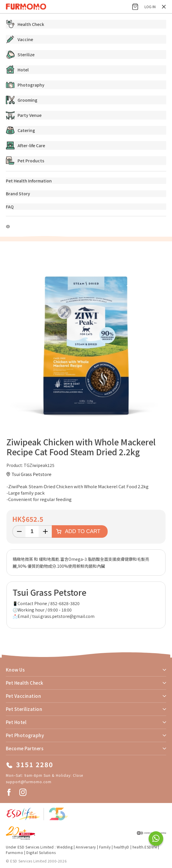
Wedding (65, 847)
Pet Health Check (25, 683)
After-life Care (25, 145)
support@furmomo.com (29, 782)
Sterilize (20, 55)
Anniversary (86, 847)
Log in (150, 7)
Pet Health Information (29, 181)
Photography (25, 85)
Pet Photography (25, 735)
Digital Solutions (41, 852)
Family (105, 847)
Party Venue (24, 115)
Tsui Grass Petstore (31, 474)
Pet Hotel (16, 722)
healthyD (122, 847)
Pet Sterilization (24, 709)
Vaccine (19, 39)
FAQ (10, 207)
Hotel (17, 70)
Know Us (15, 670)
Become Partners (25, 748)
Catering (20, 130)
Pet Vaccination (23, 696)
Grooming (22, 100)
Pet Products (25, 161)
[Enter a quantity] (32, 531)
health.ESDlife (145, 847)
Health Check (25, 24)
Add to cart (83, 531)
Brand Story (18, 194)
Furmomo (14, 852)
